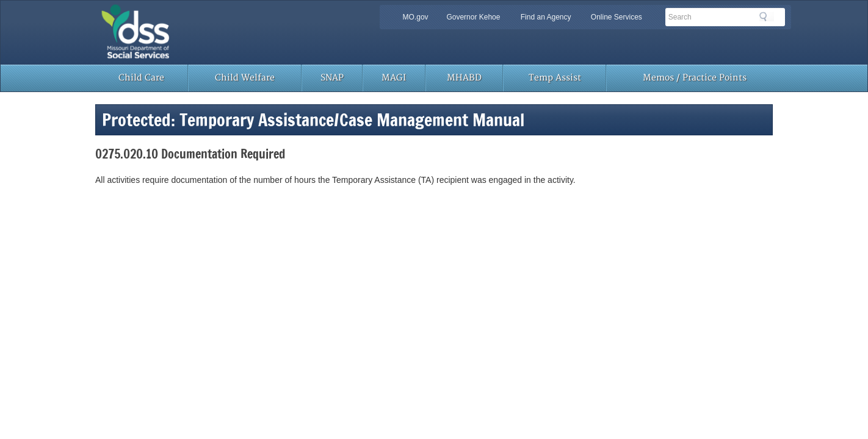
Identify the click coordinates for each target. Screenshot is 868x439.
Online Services (617, 17)
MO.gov (416, 17)
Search (767, 16)
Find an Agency (546, 17)
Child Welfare (245, 78)
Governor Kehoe (473, 17)
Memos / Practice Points (695, 78)
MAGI (394, 78)
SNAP (332, 78)
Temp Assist (555, 78)
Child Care (141, 78)
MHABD (464, 78)
